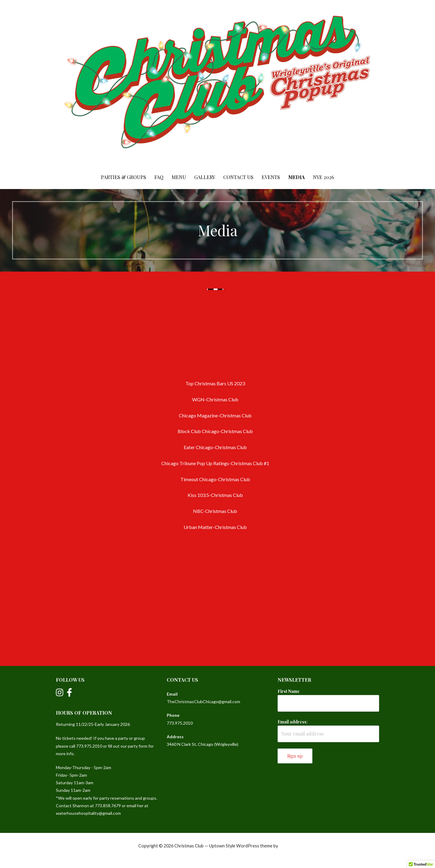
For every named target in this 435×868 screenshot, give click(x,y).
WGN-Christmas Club (215, 399)
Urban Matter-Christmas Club (215, 527)
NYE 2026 (324, 177)
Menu (179, 177)
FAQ (159, 177)
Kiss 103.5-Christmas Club (215, 495)
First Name (289, 691)
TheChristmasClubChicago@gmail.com (203, 702)
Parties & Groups (124, 177)
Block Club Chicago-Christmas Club (215, 431)
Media (296, 177)
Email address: (293, 722)
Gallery (205, 177)
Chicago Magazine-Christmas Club (215, 415)
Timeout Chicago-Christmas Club (215, 479)
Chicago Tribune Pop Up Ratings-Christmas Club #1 (215, 463)
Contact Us (238, 177)
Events (271, 177)
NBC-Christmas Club (215, 511)
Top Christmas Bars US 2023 (215, 383)
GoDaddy (288, 846)
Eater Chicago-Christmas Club (215, 447)
